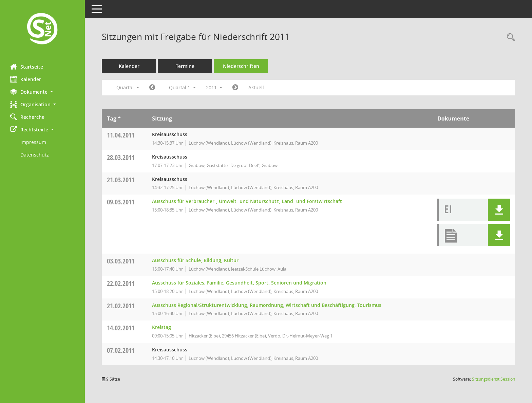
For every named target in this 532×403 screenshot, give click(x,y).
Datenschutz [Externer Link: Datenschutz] (35, 155)
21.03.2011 (121, 180)
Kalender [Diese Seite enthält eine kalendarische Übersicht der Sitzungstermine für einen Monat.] (26, 79)
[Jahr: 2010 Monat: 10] (152, 88)
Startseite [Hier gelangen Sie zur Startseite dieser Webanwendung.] (27, 67)
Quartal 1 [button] (182, 87)
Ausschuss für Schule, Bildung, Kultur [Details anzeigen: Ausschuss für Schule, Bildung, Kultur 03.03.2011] (195, 260)
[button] (42, 92)
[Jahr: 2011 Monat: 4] (235, 88)
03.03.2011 (121, 261)
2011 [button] (214, 87)
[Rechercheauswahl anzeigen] (509, 38)
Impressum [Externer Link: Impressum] (33, 142)
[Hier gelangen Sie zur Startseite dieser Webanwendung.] (42, 29)
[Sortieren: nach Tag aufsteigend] (119, 118)
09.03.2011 (121, 202)
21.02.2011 (121, 306)
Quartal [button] (128, 87)
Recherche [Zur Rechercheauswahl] (27, 117)
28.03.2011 (121, 157)
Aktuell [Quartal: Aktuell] (256, 87)
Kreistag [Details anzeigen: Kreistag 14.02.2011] (161, 327)
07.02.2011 (121, 350)
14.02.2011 (121, 328)
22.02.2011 (121, 283)
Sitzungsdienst (493, 379)
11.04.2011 (121, 135)
